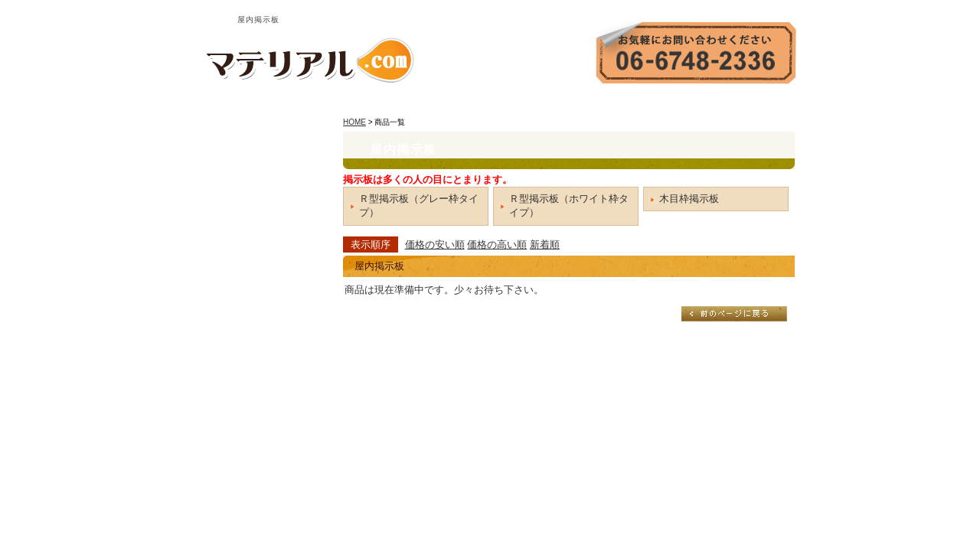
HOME (557, 104)
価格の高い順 (497, 245)
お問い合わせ (682, 104)
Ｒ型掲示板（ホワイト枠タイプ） (569, 205)
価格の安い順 (435, 245)
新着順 (545, 245)
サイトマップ (763, 104)
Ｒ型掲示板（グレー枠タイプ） (419, 205)
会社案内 (612, 104)
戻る (734, 314)
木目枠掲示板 (689, 199)
